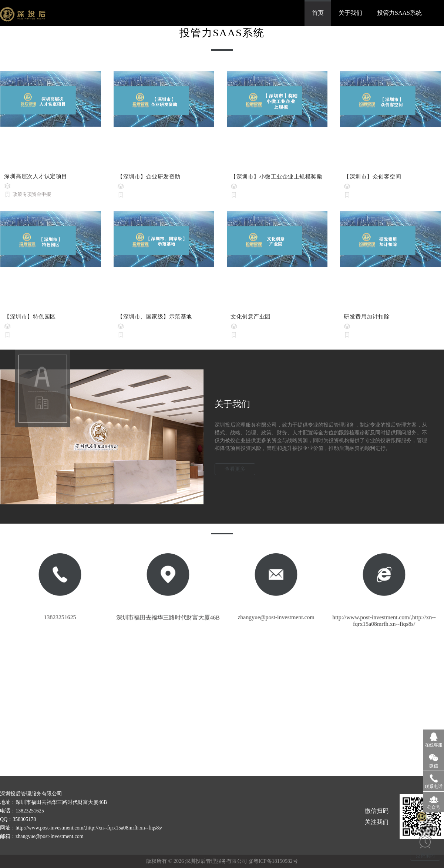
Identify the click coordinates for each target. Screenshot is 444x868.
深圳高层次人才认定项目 (36, 179)
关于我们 (350, 13)
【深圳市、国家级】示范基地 (155, 320)
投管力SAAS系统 (399, 13)
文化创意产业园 (251, 320)
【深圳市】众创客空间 (372, 180)
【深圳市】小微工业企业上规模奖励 (276, 180)
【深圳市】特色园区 (30, 320)
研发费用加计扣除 (367, 320)
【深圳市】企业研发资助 (149, 180)
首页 (318, 13)
